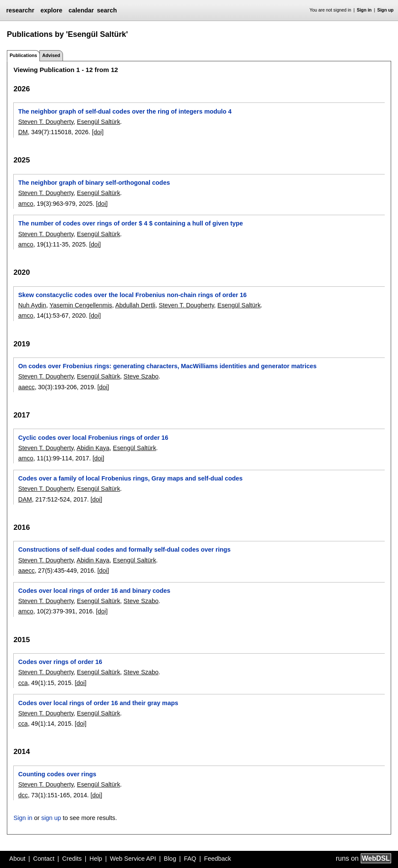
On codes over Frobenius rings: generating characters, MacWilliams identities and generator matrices (167, 366)
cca (23, 683)
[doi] (98, 132)
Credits (72, 859)
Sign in (364, 10)
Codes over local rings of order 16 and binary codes (94, 591)
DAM (25, 499)
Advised (51, 55)
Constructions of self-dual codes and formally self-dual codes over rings (124, 550)
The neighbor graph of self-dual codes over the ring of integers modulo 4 (125, 111)
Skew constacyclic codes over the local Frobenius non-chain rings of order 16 (132, 295)
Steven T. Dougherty (46, 122)
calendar (81, 10)
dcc (23, 795)
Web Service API (133, 859)
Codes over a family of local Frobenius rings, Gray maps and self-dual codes (130, 478)
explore (51, 10)
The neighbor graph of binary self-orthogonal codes (94, 183)
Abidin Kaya (93, 448)
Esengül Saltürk (99, 122)
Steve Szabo (141, 376)
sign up (51, 818)
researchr (20, 10)
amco (25, 204)
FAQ (190, 859)
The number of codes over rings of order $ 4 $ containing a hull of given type (130, 223)
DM (23, 132)
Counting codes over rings (57, 774)
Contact (44, 859)
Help (96, 859)
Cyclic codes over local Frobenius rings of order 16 (93, 438)
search (107, 10)
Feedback (217, 859)
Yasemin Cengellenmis (81, 305)
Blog (170, 859)
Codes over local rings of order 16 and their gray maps (98, 703)
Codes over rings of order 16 (60, 662)
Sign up (386, 10)
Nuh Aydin (32, 305)
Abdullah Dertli (135, 305)
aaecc (26, 387)
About (18, 859)
